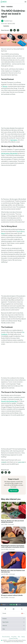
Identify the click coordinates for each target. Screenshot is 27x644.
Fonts (19, 637)
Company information (13, 638)
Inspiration (10, 6)
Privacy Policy (14, 637)
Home (3, 6)
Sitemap (23, 637)
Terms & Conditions (6, 637)
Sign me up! (13, 491)
